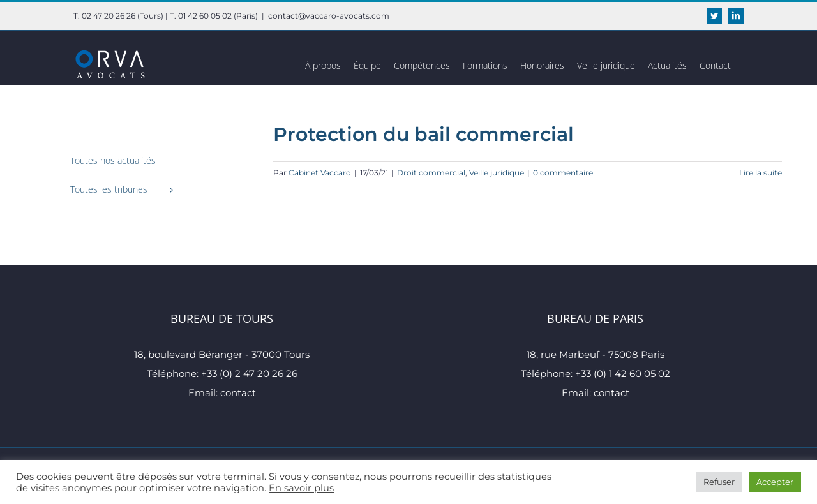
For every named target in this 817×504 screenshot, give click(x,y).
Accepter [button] (775, 482)
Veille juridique (497, 173)
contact (238, 393)
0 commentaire (563, 173)
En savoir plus (301, 488)
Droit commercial (431, 173)
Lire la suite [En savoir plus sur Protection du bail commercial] (761, 173)
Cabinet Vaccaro (320, 173)
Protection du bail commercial (423, 134)
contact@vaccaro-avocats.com (329, 16)
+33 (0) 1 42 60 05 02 (623, 374)
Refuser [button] (719, 482)
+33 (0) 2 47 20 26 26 (249, 374)
